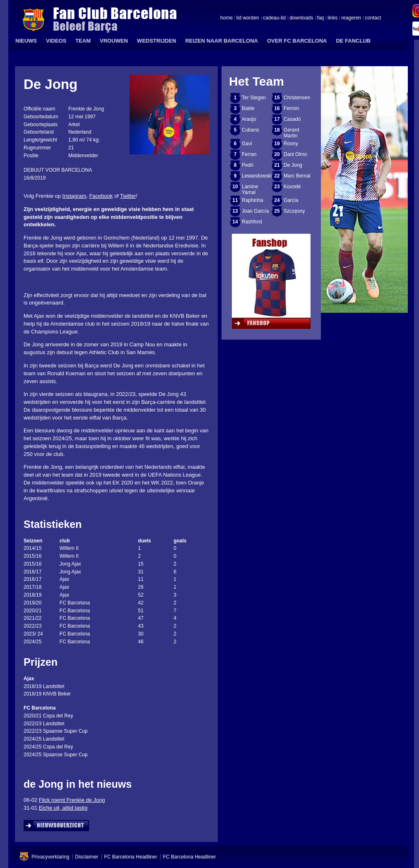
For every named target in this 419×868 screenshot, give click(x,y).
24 (277, 200)
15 (277, 98)
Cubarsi (250, 130)
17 (277, 119)
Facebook (101, 196)
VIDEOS (56, 41)
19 (277, 144)
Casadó (292, 119)
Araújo (249, 119)
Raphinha (252, 200)
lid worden (248, 18)
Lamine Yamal (250, 189)
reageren (351, 18)
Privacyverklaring (50, 857)
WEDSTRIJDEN (157, 41)
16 (277, 108)
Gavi (247, 144)
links (332, 18)
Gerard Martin (291, 133)
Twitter (128, 196)
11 (235, 200)
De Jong (293, 165)
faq (321, 18)
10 (235, 187)
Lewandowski (257, 176)
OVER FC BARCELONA (297, 41)
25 (277, 211)
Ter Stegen (254, 98)
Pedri (248, 165)
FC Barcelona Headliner (130, 857)
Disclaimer (87, 857)
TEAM (83, 41)
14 (235, 222)
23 (277, 187)
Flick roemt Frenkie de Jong (72, 800)
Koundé (292, 187)
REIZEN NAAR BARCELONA (222, 41)
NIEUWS (26, 41)
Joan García (255, 211)
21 (277, 165)
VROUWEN (114, 41)
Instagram (75, 196)
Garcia (291, 200)
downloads (301, 18)
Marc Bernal (297, 176)
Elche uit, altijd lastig (63, 808)
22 (277, 176)
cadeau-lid (274, 18)
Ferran (249, 154)
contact (373, 18)
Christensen (297, 98)
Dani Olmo (295, 154)
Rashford (252, 222)
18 (277, 130)
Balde (248, 108)
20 (277, 154)
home (226, 18)
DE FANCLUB (353, 41)
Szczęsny (294, 211)
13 (235, 211)
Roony (291, 144)
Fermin (291, 108)
